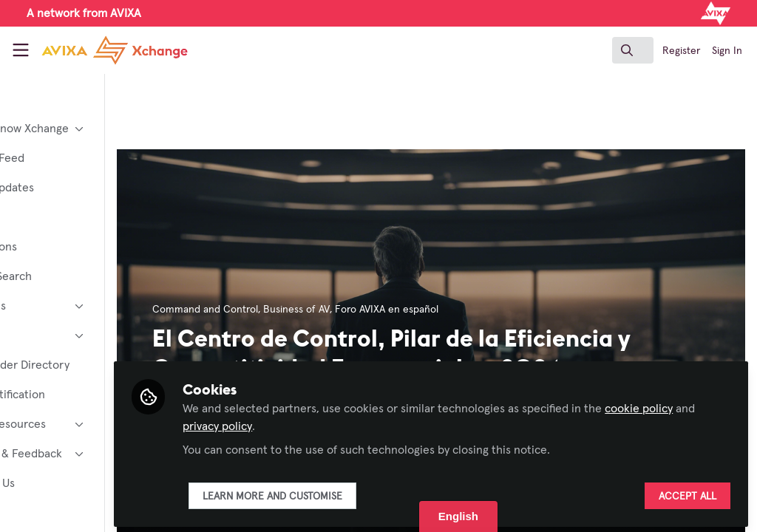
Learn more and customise (357, 493)
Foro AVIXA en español (471, 310)
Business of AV (381, 310)
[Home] (98, 50)
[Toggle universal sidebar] (21, 50)
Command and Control (289, 310)
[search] (633, 50)
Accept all (688, 493)
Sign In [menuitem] (727, 51)
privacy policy (357, 423)
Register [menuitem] (681, 51)
